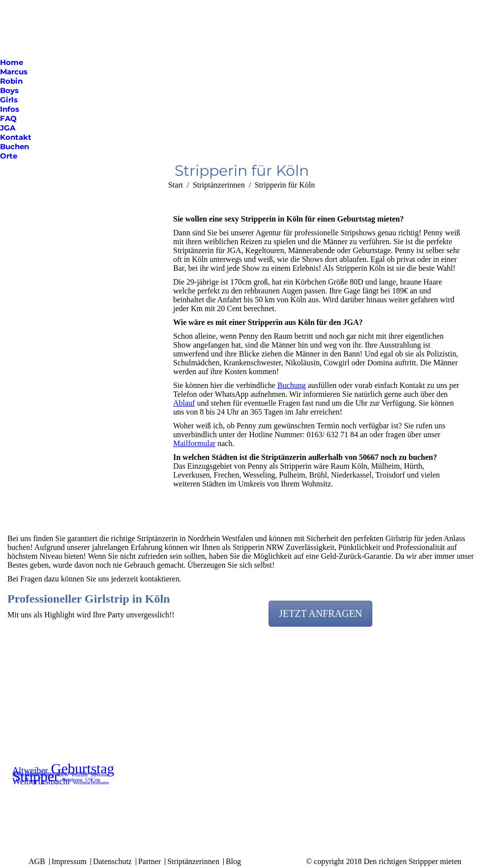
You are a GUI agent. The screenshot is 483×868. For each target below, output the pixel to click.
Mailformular (194, 443)
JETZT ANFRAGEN (320, 613)
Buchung (292, 385)
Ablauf (184, 403)
